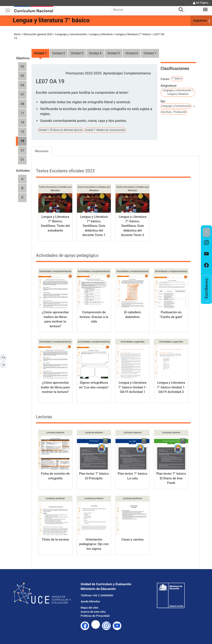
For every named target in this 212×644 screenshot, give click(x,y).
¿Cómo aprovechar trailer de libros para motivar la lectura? (55, 387)
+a (4, 357)
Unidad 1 (40, 53)
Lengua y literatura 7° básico (51, 20)
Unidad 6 (132, 53)
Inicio (17, 34)
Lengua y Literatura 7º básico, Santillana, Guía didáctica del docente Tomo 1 (94, 226)
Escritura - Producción (174, 112)
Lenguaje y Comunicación (176, 106)
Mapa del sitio (89, 608)
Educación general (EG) (38, 34)
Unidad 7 (150, 53)
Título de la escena (55, 539)
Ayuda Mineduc (90, 601)
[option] (207, 243)
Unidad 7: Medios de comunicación (105, 130)
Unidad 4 (95, 53)
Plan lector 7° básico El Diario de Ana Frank (171, 478)
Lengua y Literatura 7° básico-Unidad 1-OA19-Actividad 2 (171, 387)
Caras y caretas (132, 539)
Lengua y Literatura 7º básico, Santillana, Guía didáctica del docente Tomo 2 (133, 226)
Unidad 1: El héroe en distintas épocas (61, 130)
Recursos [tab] (42, 151)
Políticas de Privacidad (95, 616)
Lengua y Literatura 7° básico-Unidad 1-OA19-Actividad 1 (133, 387)
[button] (207, 232)
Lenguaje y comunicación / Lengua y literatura (84, 34)
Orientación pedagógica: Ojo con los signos (94, 544)
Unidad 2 (59, 53)
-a (4, 364)
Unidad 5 (114, 53)
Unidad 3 (77, 53)
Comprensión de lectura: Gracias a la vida (94, 317)
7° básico (177, 79)
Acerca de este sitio (93, 612)
